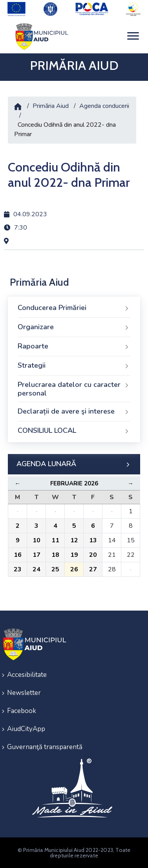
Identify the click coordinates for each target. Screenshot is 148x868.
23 (18, 569)
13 (93, 540)
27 (93, 569)
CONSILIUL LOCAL (74, 431)
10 (37, 540)
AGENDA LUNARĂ (74, 464)
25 (55, 569)
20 (93, 555)
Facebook (22, 711)
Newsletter (24, 693)
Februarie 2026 (74, 483)
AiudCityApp (26, 729)
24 (37, 569)
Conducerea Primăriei (74, 308)
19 (74, 555)
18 (55, 555)
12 (74, 540)
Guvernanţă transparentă (45, 747)
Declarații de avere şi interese (74, 412)
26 (74, 569)
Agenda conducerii (104, 106)
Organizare (74, 327)
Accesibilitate (27, 675)
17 (37, 555)
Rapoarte (74, 346)
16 (18, 555)
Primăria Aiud (51, 106)
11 (55, 540)
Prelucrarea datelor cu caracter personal (74, 389)
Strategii (74, 366)
